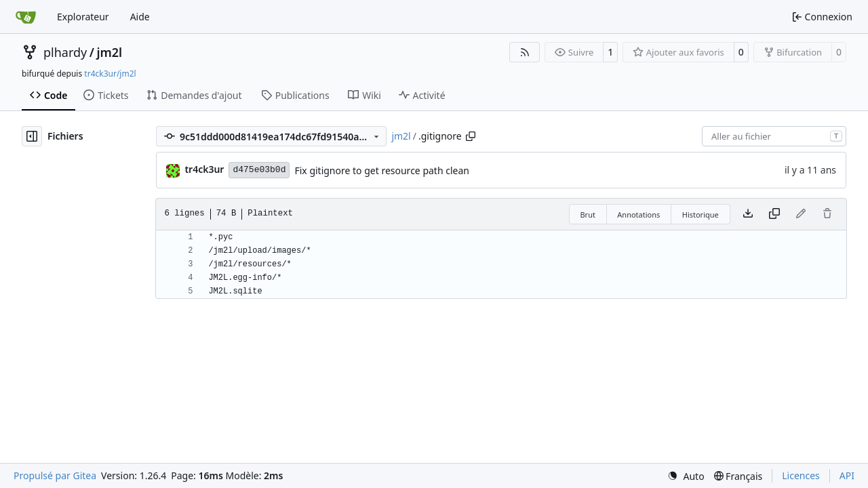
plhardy (65, 52)
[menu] (686, 476)
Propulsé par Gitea (55, 475)
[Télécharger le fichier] (748, 214)
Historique (701, 215)
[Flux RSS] (525, 52)
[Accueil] (26, 17)
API (847, 475)
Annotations (638, 215)
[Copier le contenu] (774, 214)
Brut (587, 215)
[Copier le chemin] (471, 136)
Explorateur (83, 17)
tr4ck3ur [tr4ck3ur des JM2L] (204, 169)
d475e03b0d (259, 170)
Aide (140, 17)
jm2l (109, 52)
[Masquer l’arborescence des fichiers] (32, 136)
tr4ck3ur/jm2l (110, 74)
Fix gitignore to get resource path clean (381, 170)
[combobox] (774, 136)
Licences (801, 475)
